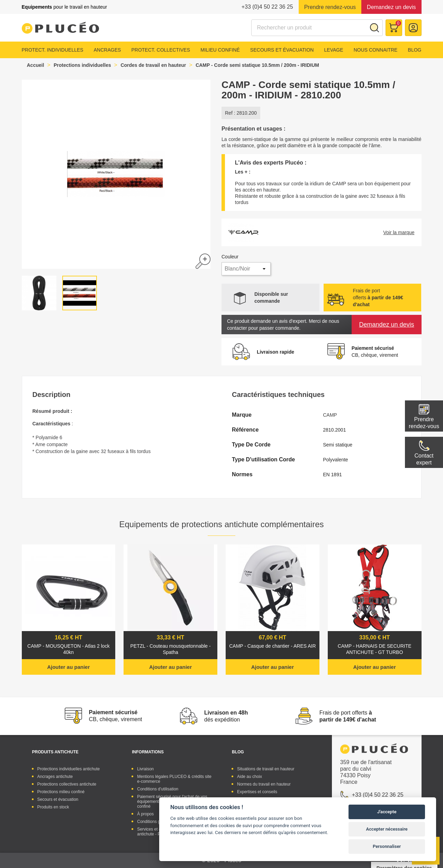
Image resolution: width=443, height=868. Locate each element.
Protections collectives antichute (67, 784)
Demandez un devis (391, 7)
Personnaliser (387, 846)
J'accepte (387, 812)
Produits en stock (53, 807)
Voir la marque (399, 232)
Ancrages (107, 50)
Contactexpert (424, 459)
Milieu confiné (220, 50)
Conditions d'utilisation (158, 789)
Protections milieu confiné (61, 792)
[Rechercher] (317, 28)
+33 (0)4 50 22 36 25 (267, 7)
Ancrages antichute (55, 777)
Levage (334, 50)
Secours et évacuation (282, 50)
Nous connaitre (376, 50)
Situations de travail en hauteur (266, 769)
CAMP (330, 415)
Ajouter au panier (68, 667)
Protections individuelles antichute (69, 769)
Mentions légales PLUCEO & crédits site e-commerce (174, 779)
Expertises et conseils (257, 792)
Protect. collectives (161, 50)
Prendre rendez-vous (330, 7)
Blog (415, 50)
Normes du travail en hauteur (264, 784)
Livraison (145, 769)
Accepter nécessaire (387, 829)
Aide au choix (250, 777)
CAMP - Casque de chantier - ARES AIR (272, 646)
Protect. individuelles (53, 50)
